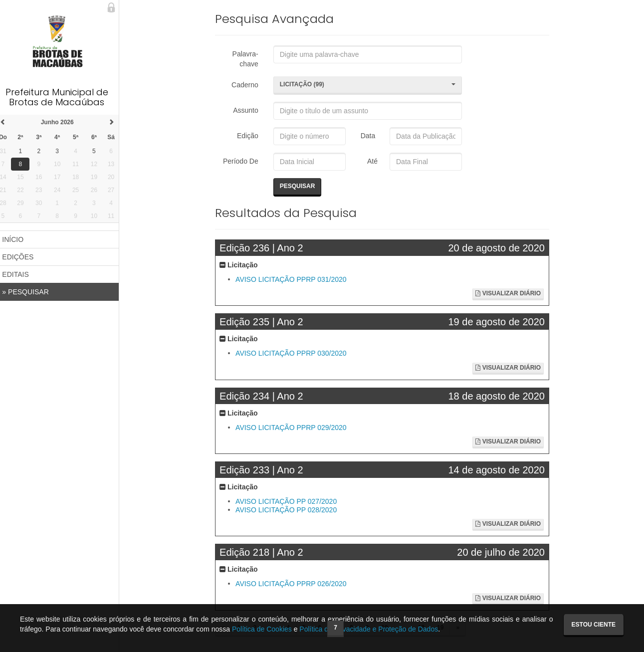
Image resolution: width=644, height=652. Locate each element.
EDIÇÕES (23, 257)
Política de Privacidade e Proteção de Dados (369, 629)
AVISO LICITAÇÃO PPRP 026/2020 (295, 584)
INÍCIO (18, 239)
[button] (370, 85)
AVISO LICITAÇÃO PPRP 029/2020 (295, 428)
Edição (251, 136)
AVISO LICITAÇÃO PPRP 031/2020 (295, 279)
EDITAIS (21, 274)
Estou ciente (594, 625)
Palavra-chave (248, 59)
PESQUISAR (31, 292)
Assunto (249, 110)
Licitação (243, 265)
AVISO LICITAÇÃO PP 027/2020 (290, 501)
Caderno (248, 85)
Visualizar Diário (509, 293)
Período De (244, 161)
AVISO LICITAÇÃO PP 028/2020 (290, 510)
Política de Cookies (262, 629)
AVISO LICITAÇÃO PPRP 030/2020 (295, 354)
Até (373, 161)
